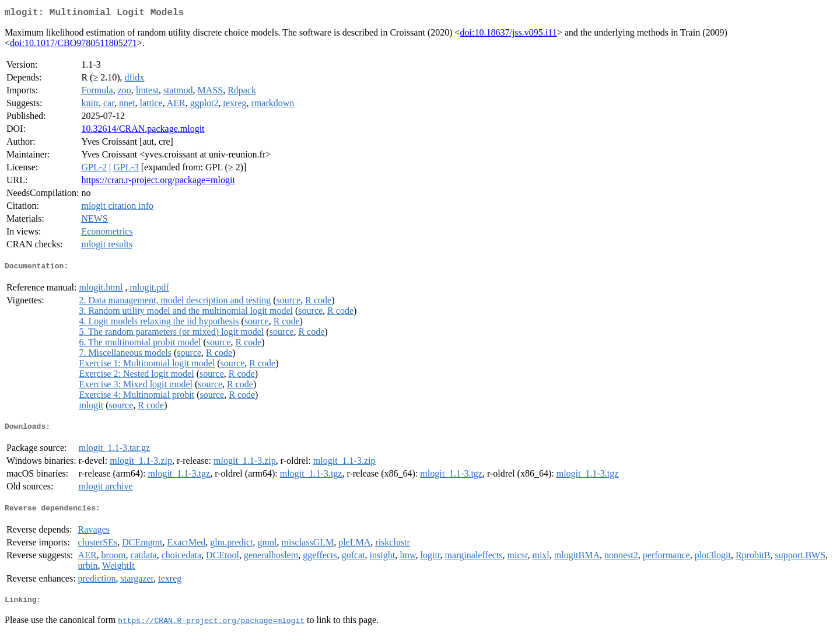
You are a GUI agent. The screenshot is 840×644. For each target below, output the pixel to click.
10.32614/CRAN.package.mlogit (143, 131)
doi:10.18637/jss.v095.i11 (509, 35)
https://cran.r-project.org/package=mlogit (158, 182)
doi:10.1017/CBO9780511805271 (73, 45)
